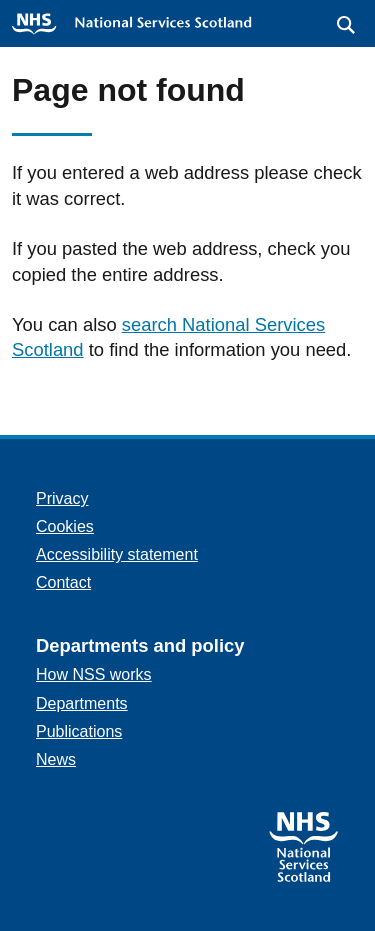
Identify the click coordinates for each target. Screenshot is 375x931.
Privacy (62, 498)
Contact (63, 582)
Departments (82, 703)
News (56, 759)
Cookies (65, 526)
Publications (79, 731)
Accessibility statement (117, 554)
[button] (346, 25)
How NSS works (94, 674)
